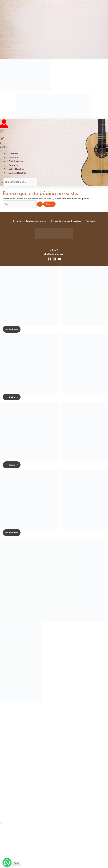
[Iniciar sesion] (4, 127)
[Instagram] (54, 259)
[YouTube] (59, 259)
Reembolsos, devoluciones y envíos (29, 221)
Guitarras (14, 153)
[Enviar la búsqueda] (40, 204)
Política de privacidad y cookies (66, 221)
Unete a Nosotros (17, 173)
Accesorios (14, 157)
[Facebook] (49, 259)
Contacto (13, 165)
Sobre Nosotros (16, 169)
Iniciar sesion (2, 131)
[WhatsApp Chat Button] (7, 862)
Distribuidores (16, 161)
